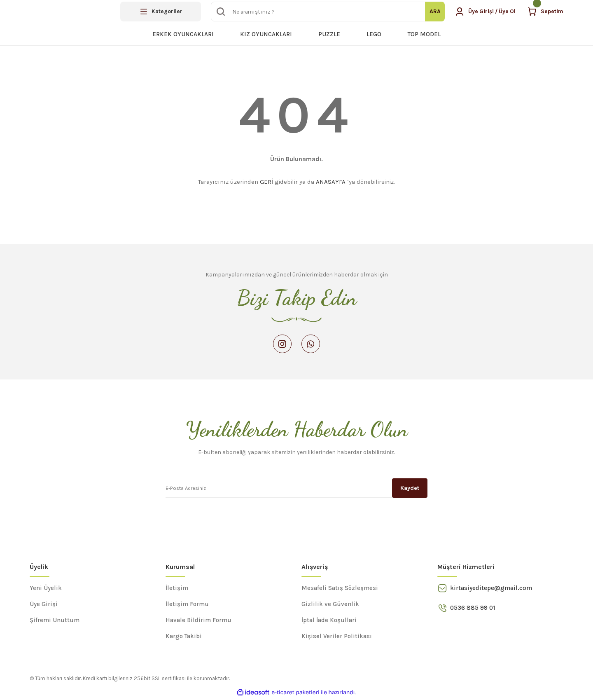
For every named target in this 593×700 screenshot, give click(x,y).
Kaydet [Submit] (410, 489)
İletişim (177, 590)
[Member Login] (484, 12)
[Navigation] (161, 12)
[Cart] (545, 12)
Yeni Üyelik (46, 590)
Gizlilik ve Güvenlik (330, 606)
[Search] (326, 12)
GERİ (266, 182)
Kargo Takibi (184, 638)
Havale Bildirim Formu (198, 622)
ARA (432, 11)
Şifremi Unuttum (55, 622)
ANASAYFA (331, 182)
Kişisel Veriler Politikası (337, 638)
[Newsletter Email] (296, 489)
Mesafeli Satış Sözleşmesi (340, 590)
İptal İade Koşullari (329, 622)
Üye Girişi (44, 606)
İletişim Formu (187, 606)
